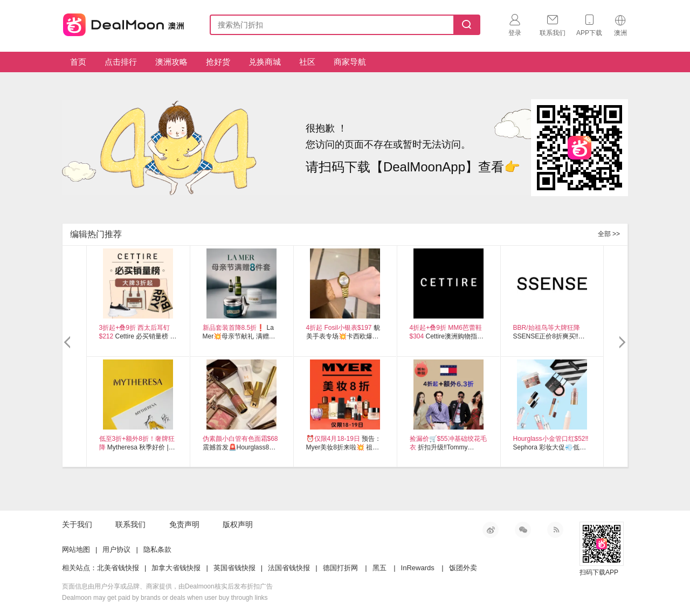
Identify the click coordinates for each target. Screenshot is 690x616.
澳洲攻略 (171, 62)
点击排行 (121, 62)
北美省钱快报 (118, 568)
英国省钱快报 (234, 568)
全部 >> (609, 234)
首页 (78, 62)
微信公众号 (523, 530)
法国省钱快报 (289, 568)
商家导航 (350, 62)
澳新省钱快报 (125, 23)
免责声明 (184, 524)
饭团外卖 (463, 568)
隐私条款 (157, 549)
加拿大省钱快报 (176, 568)
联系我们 (130, 524)
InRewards (418, 568)
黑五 (379, 568)
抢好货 (218, 62)
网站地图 (76, 549)
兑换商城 (265, 62)
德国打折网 (340, 568)
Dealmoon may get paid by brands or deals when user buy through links (165, 598)
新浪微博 (491, 530)
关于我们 (77, 524)
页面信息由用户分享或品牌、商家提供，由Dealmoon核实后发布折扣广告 (167, 586)
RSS (555, 530)
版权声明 (238, 524)
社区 (307, 62)
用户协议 (116, 549)
